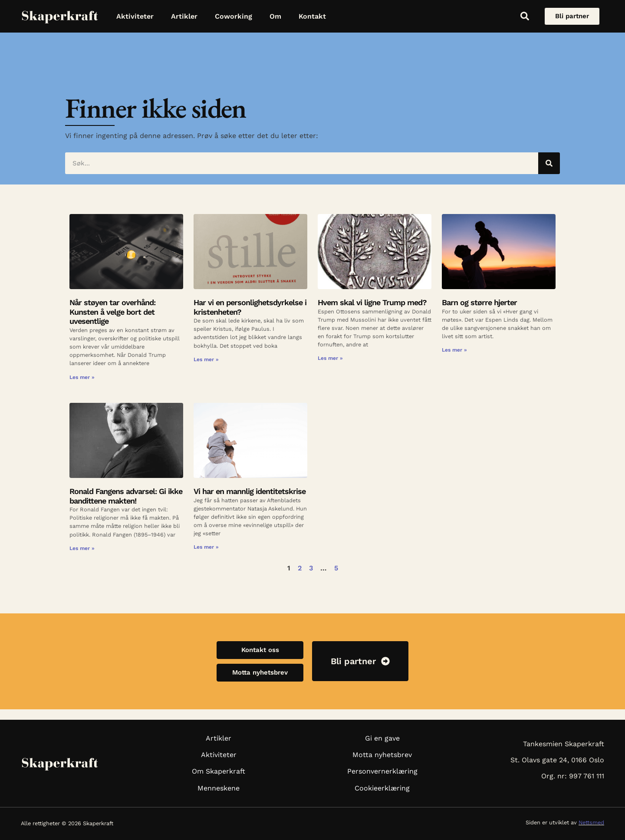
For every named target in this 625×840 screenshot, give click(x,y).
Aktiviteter (135, 16)
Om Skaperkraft (219, 771)
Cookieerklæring (382, 788)
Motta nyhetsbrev (382, 755)
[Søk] (549, 163)
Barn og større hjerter (480, 302)
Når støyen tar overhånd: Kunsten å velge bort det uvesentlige (112, 312)
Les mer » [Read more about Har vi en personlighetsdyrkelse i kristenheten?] (206, 359)
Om (275, 16)
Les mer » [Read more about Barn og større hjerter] (454, 350)
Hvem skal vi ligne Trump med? (372, 302)
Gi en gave (382, 738)
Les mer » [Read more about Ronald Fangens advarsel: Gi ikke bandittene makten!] (82, 548)
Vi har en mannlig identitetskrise (250, 491)
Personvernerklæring (382, 771)
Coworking (234, 16)
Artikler (184, 16)
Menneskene (219, 788)
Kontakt (312, 16)
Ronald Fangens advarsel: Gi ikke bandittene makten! (126, 496)
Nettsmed (591, 822)
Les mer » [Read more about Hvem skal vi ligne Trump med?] (330, 358)
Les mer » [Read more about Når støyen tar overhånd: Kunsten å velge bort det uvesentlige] (82, 377)
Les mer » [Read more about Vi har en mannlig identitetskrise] (206, 547)
